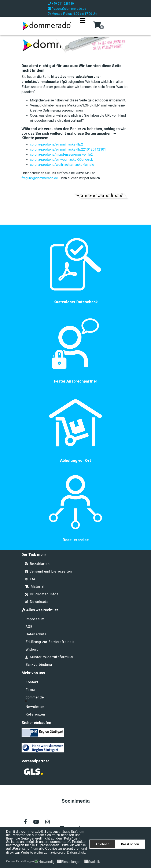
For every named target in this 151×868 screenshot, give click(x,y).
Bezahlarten (37, 564)
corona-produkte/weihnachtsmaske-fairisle (62, 165)
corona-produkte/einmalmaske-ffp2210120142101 (68, 149)
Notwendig (47, 862)
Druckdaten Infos (42, 594)
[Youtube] (36, 822)
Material (35, 587)
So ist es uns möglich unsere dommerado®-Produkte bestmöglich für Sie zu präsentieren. (46, 843)
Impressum (35, 619)
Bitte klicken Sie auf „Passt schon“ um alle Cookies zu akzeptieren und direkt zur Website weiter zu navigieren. (47, 849)
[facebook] (25, 822)
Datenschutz (36, 634)
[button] (6, 857)
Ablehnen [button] (102, 844)
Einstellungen (71, 862)
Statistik (94, 862)
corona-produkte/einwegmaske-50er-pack (61, 160)
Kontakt (32, 682)
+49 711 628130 (63, 4)
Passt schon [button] (130, 844)
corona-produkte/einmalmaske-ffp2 (57, 144)
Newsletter (35, 707)
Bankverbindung (39, 665)
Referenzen (35, 714)
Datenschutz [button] (76, 852)
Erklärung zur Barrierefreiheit (50, 642)
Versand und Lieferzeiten (49, 571)
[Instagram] (47, 822)
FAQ (31, 579)
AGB (29, 627)
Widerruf (33, 649)
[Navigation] (82, 26)
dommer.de (35, 698)
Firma (30, 690)
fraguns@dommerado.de (69, 9)
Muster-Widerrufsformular (49, 657)
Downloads (37, 602)
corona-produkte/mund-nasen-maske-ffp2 (61, 154)
